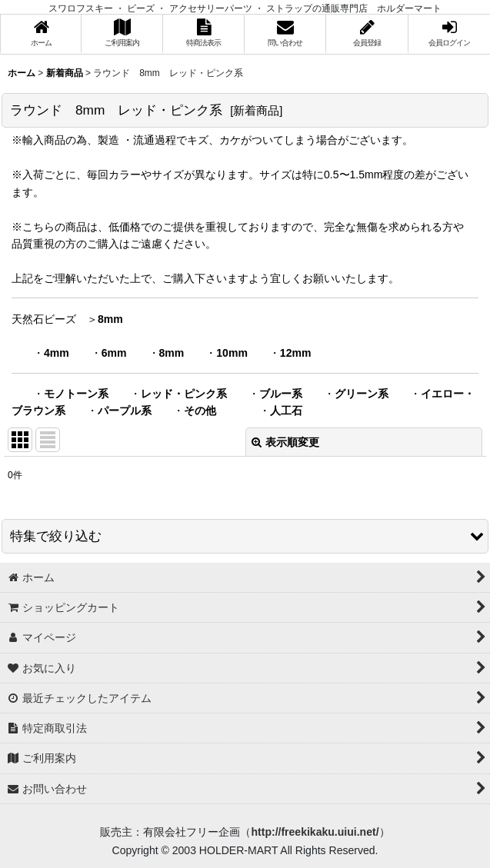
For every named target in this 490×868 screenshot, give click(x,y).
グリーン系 (362, 394)
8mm (110, 319)
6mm (114, 353)
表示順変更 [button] (285, 442)
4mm (57, 353)
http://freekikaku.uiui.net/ (315, 832)
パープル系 (125, 411)
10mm (232, 353)
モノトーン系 (76, 394)
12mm (296, 353)
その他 (200, 411)
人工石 (286, 411)
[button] (245, 536)
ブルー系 (281, 394)
